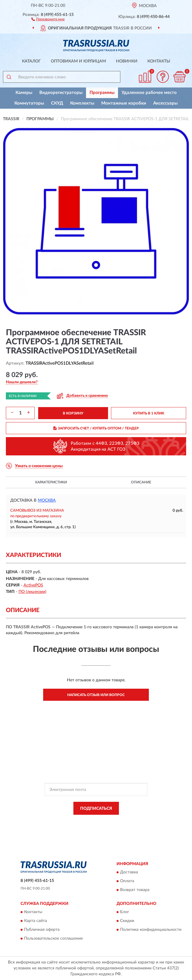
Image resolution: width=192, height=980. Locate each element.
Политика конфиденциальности (151, 930)
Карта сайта (36, 921)
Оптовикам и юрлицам (78, 61)
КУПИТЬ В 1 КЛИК (149, 413)
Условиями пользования (90, 827)
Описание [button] (141, 482)
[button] (48, 19)
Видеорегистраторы (61, 93)
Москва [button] (47, 500)
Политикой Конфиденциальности (125, 822)
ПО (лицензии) (32, 592)
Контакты (159, 61)
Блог (125, 912)
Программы (102, 93)
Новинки (127, 61)
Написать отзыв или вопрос (96, 695)
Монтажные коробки (124, 103)
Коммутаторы (29, 103)
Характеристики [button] (51, 482)
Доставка (129, 872)
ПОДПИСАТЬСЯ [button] (96, 809)
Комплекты (82, 103)
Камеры (24, 93)
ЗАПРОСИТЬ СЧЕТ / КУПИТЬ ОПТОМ (96, 428)
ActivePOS (33, 585)
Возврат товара (135, 890)
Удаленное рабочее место (149, 93)
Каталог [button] (31, 61)
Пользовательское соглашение (53, 939)
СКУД (57, 103)
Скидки (127, 921)
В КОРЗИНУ (73, 413)
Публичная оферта (42, 930)
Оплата (127, 881)
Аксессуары (165, 103)
